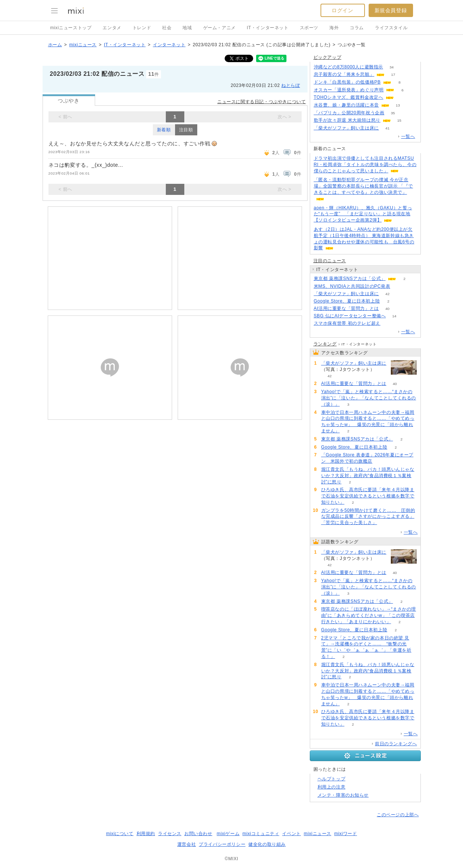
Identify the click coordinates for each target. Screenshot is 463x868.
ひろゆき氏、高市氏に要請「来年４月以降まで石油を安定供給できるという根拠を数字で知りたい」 (368, 496)
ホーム (55, 45)
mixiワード (346, 834)
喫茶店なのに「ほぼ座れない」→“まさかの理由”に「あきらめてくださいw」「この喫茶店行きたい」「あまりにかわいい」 (369, 615)
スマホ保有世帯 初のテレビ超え (347, 323)
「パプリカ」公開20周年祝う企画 (349, 113)
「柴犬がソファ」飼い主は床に (346, 128)
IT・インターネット (268, 28)
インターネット (169, 45)
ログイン (342, 10)
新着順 (164, 130)
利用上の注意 (332, 787)
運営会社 (187, 844)
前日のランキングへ (396, 744)
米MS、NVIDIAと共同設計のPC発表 (352, 286)
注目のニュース (330, 261)
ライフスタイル (391, 28)
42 (387, 294)
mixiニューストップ (71, 28)
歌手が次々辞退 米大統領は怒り (347, 120)
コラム (357, 28)
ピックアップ (328, 57)
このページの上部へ (398, 815)
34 (392, 67)
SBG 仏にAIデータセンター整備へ (350, 316)
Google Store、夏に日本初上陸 (347, 301)
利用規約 (146, 834)
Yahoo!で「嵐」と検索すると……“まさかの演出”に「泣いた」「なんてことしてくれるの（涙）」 (369, 398)
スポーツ (309, 28)
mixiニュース (83, 45)
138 (389, 323)
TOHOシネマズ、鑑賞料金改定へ (349, 97)
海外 (334, 28)
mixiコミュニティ (261, 834)
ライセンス (170, 834)
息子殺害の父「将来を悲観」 (344, 74)
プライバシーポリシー (222, 844)
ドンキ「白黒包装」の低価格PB (347, 82)
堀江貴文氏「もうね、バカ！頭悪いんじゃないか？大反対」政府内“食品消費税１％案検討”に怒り (368, 476)
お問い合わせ (198, 834)
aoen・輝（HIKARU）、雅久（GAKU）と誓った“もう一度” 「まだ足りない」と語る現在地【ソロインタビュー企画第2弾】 (363, 214)
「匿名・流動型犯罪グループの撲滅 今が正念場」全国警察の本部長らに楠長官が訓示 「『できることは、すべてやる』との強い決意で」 (364, 186)
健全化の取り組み (267, 844)
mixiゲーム (228, 834)
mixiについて (120, 834)
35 (393, 113)
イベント (291, 834)
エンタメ (112, 28)
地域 (187, 28)
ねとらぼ (291, 85)
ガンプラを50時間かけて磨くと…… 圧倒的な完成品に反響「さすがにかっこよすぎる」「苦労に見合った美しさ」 (368, 517)
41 (387, 128)
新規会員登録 (391, 10)
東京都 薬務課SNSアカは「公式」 (350, 278)
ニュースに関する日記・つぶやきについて (261, 102)
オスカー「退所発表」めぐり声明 (349, 90)
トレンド (142, 28)
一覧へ (408, 136)
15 (399, 120)
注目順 (186, 130)
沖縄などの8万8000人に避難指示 (349, 67)
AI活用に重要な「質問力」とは (346, 308)
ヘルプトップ (332, 779)
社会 (167, 28)
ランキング (325, 344)
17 (393, 75)
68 (402, 97)
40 (387, 309)
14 (394, 316)
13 (398, 105)
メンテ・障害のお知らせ (343, 795)
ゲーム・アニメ (219, 28)
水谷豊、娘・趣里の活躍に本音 (346, 105)
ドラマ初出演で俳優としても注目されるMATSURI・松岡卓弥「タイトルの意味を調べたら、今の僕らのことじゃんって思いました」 (365, 165)
